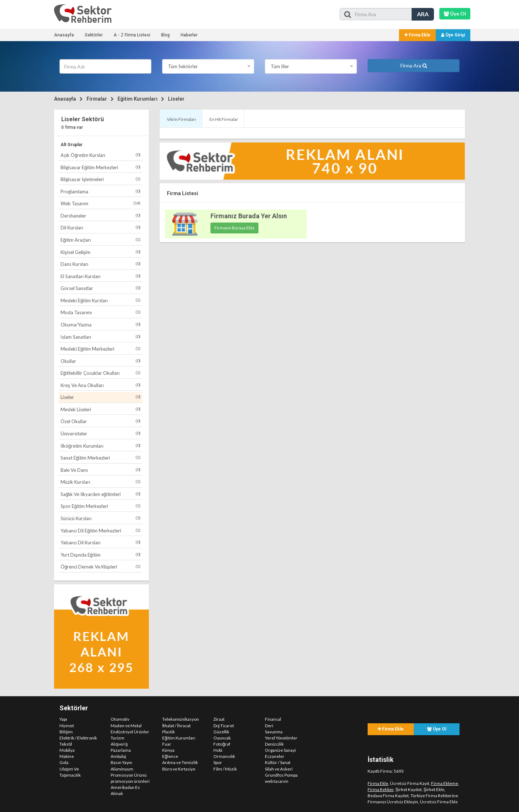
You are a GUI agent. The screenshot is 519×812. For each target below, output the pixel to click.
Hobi (218, 750)
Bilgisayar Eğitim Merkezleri (101, 167)
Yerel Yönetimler (281, 738)
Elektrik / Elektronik (78, 738)
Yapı (63, 719)
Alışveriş (119, 744)
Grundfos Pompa (281, 775)
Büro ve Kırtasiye (179, 769)
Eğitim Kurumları (137, 99)
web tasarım (277, 781)
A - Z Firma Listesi (132, 35)
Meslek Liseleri (101, 409)
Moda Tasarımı (101, 312)
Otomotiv (120, 719)
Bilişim (66, 732)
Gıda (64, 762)
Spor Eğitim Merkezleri (101, 506)
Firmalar (97, 99)
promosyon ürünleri (130, 781)
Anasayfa (64, 35)
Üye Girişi (453, 35)
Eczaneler (275, 756)
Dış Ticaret (224, 726)
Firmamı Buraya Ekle (234, 228)
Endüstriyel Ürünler (130, 732)
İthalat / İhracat (176, 726)
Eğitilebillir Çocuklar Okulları (101, 373)
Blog (165, 35)
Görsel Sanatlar (101, 288)
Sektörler (94, 35)
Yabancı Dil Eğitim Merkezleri (101, 530)
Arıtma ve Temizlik (180, 762)
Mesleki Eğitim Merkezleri (101, 349)
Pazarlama (121, 750)
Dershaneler (101, 216)
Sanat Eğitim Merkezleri (101, 458)
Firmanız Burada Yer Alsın (249, 216)
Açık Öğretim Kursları (101, 155)
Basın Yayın (121, 762)
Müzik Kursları (101, 482)
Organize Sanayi (280, 750)
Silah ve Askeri (279, 769)
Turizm (117, 738)
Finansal (273, 719)
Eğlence (170, 756)
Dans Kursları (101, 264)
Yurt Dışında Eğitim (101, 555)
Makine (67, 756)
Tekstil (66, 744)
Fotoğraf (222, 744)
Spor (218, 762)
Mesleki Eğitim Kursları (101, 300)
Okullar (101, 361)
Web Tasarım (101, 203)
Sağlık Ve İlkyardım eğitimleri (101, 494)
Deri (269, 726)
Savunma (274, 732)
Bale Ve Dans (101, 470)
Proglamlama (101, 191)
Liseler (176, 99)
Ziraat (219, 719)
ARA (423, 14)
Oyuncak (222, 738)
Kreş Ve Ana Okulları (101, 385)
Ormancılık (224, 756)
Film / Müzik (225, 769)
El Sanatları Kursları (101, 276)
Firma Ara (414, 65)
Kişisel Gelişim (101, 252)
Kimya (168, 750)
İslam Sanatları (101, 337)
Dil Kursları (101, 227)
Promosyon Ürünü (129, 775)
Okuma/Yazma (101, 324)
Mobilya (67, 750)
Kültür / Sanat (278, 762)
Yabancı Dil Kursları (101, 542)
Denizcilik (274, 744)
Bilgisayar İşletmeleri (101, 179)
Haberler (189, 35)
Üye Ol (437, 729)
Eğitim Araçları (101, 240)
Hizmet (67, 726)
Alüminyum (122, 769)
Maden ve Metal (126, 726)
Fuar (167, 744)
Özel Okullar (101, 421)
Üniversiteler (101, 433)
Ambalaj (118, 756)
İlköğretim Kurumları (101, 446)
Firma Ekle (417, 35)
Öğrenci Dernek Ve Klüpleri (101, 567)
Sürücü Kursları (101, 518)
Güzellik (221, 732)
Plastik (168, 732)
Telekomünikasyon (181, 719)
